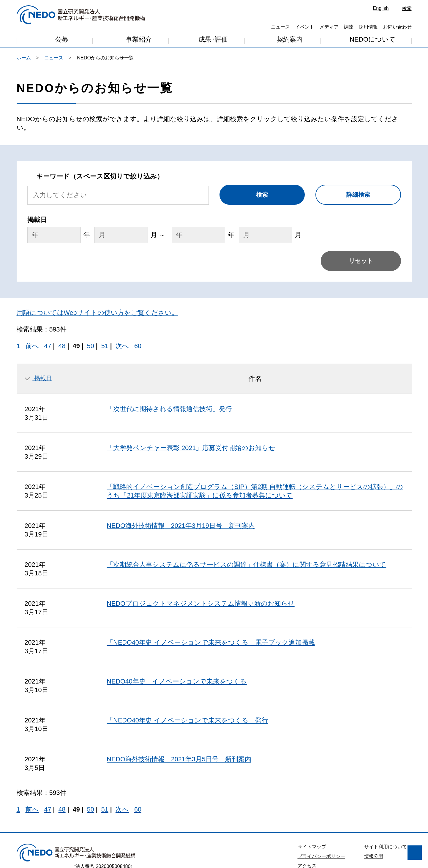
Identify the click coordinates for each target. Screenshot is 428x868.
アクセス (307, 814)
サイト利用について (386, 795)
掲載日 (38, 327)
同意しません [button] (37, 848)
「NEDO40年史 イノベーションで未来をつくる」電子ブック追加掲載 (211, 591)
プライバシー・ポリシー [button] (41, 833)
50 (91, 295)
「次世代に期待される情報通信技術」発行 (169, 358)
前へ (32, 295)
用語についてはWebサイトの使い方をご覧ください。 (97, 261)
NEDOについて (372, 40)
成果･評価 (213, 41)
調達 (349, 27)
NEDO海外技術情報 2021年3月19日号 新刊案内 (181, 474)
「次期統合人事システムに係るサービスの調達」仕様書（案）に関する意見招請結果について (246, 513)
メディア (329, 27)
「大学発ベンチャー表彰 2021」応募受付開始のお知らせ (191, 396)
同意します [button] (86, 848)
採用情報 (368, 27)
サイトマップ (312, 795)
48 (62, 295)
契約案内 (290, 40)
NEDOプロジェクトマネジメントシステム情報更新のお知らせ (200, 552)
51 (105, 295)
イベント (305, 27)
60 (138, 295)
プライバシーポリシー (321, 805)
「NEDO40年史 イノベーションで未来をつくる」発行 (187, 669)
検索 (407, 8)
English (381, 8)
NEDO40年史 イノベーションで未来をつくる (177, 630)
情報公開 (374, 805)
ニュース (280, 27)
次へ (122, 295)
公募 (62, 40)
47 (48, 295)
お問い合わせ (397, 27)
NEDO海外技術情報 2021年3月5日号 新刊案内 (179, 708)
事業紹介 (139, 41)
